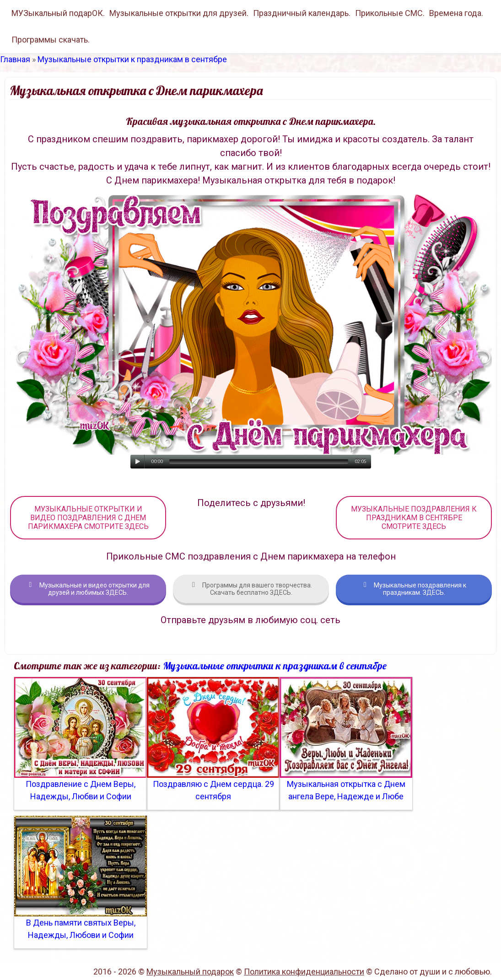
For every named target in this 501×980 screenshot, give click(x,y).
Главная (15, 59)
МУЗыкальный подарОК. (58, 13)
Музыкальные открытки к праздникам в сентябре (132, 59)
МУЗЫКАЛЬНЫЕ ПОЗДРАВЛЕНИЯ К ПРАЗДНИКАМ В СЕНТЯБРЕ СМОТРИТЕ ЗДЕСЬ (414, 518)
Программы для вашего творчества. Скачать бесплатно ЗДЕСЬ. (251, 589)
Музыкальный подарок (190, 972)
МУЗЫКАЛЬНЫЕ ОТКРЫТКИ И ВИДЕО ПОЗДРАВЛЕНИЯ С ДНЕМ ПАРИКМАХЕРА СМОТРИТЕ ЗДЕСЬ (88, 518)
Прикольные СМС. (390, 13)
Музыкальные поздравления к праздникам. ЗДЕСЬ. (414, 589)
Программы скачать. (51, 40)
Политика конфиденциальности (304, 972)
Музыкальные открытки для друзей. (179, 13)
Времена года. (456, 13)
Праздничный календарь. (302, 13)
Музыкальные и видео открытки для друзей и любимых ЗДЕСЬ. (88, 589)
